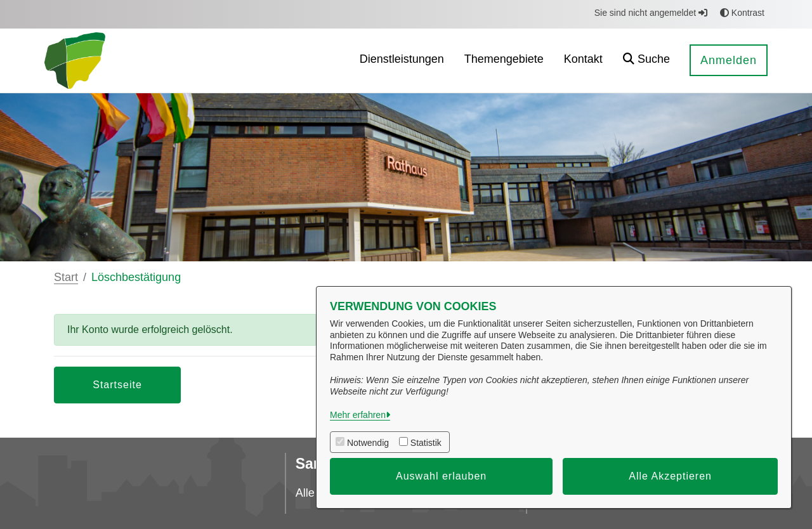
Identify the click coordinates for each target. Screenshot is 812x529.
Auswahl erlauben (441, 476)
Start (66, 277)
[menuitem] (402, 61)
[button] (646, 61)
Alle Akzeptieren (670, 476)
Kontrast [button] (742, 13)
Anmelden (729, 60)
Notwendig (368, 443)
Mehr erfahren (358, 415)
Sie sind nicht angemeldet (651, 13)
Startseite (117, 385)
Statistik (426, 443)
